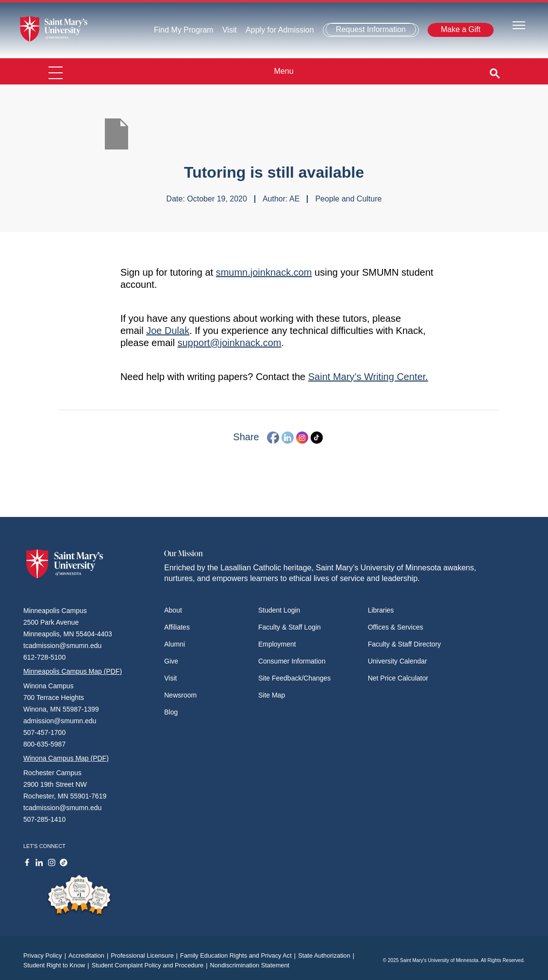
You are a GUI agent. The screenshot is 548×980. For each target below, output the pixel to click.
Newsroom (180, 695)
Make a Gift (461, 29)
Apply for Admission (280, 30)
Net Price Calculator (398, 678)
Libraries (381, 610)
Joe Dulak (168, 331)
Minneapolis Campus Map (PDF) (73, 671)
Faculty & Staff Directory (405, 644)
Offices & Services (396, 627)
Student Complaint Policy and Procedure (151, 965)
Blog (171, 712)
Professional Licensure (145, 955)
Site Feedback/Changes (294, 678)
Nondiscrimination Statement (249, 965)
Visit (230, 30)
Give (171, 661)
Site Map (272, 695)
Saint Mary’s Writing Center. (368, 377)
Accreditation (90, 955)
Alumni (174, 644)
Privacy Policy (46, 955)
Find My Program (184, 30)
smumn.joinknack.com (264, 272)
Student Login (279, 610)
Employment (277, 644)
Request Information (371, 29)
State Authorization (327, 955)
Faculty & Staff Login (290, 627)
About (173, 610)
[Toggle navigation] (519, 25)
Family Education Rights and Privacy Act (239, 955)
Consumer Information (292, 661)
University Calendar (398, 661)
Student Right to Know (58, 965)
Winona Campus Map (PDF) (66, 758)
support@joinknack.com (230, 343)
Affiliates (177, 627)
